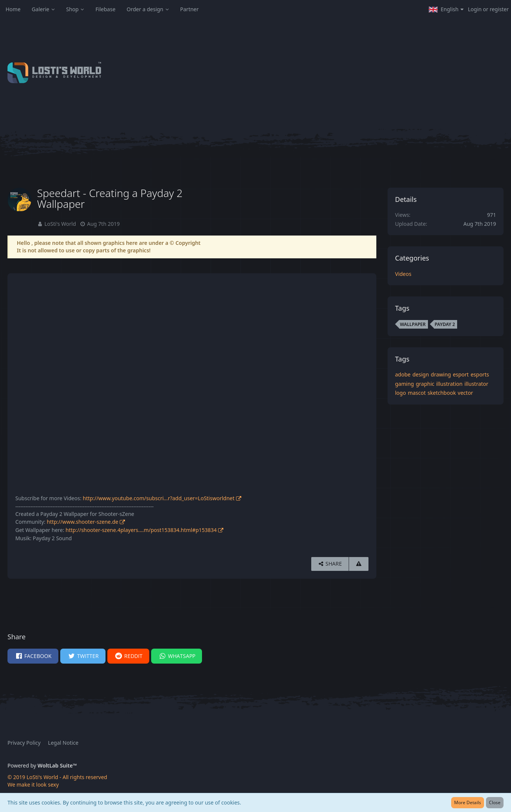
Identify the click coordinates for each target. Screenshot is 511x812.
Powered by (42, 765)
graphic (425, 384)
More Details (468, 802)
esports (480, 374)
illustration (449, 384)
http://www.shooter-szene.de (82, 522)
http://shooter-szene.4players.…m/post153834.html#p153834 (141, 530)
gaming (404, 384)
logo (400, 393)
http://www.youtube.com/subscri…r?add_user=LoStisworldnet (158, 498)
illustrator (476, 384)
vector (466, 393)
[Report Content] (359, 564)
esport (461, 374)
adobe (403, 374)
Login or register (488, 9)
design (420, 374)
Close (495, 802)
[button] (446, 9)
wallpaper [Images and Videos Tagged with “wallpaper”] (413, 324)
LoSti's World (60, 224)
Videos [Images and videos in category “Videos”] (403, 274)
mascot (417, 393)
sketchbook (442, 393)
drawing (441, 374)
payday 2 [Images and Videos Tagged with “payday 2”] (445, 324)
